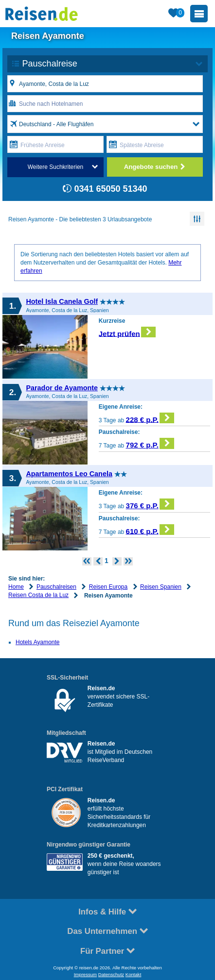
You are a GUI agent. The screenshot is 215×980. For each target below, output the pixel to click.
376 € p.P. (150, 504)
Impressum (85, 974)
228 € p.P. (150, 418)
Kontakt (134, 974)
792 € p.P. (150, 443)
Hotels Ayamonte (38, 642)
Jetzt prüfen (127, 332)
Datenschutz (111, 974)
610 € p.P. (150, 530)
